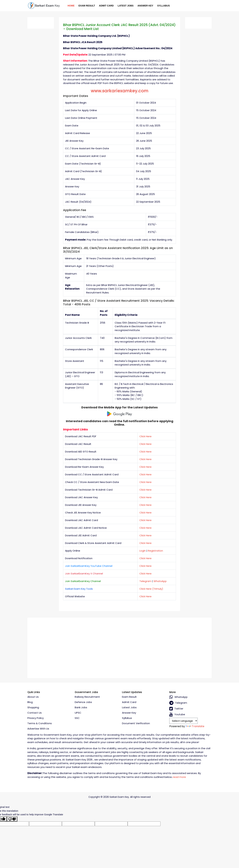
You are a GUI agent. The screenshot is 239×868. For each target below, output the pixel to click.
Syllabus (163, 6)
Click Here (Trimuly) (151, 589)
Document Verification (136, 723)
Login (143, 551)
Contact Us (35, 713)
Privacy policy (36, 718)
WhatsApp (160, 581)
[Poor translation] (12, 819)
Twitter (176, 709)
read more (179, 777)
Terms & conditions (40, 723)
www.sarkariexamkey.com (120, 91)
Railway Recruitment (87, 697)
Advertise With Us (38, 729)
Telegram (145, 581)
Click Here (145, 436)
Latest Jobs (126, 6)
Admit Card (106, 6)
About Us (33, 697)
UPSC (78, 713)
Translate (195, 726)
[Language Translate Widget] (183, 721)
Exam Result (87, 6)
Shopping (33, 707)
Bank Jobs (81, 707)
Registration (155, 551)
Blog (30, 702)
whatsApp (178, 697)
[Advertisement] (119, 647)
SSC (77, 718)
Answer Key (145, 6)
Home (71, 6)
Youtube (177, 714)
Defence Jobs (83, 702)
